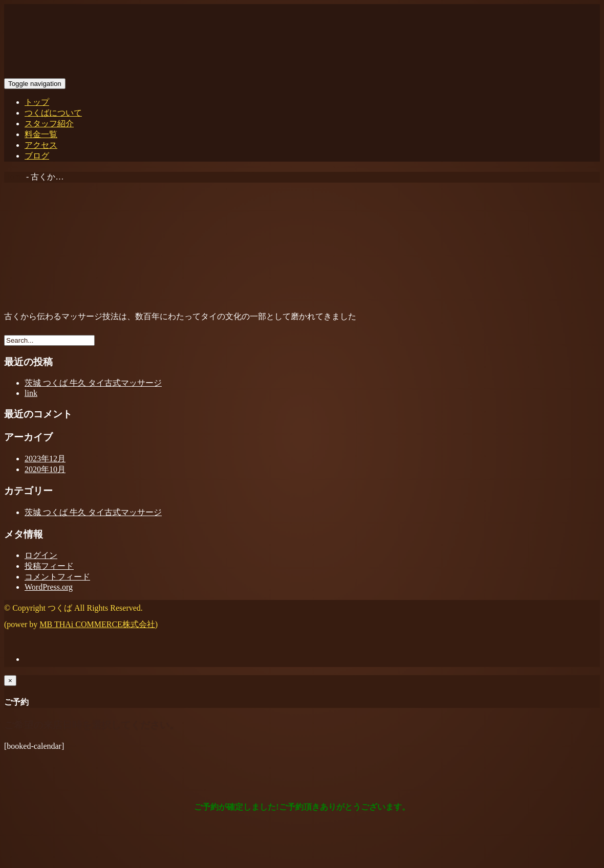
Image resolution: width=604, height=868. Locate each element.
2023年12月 (45, 459)
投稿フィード (49, 566)
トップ (37, 102)
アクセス (41, 145)
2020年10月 (45, 469)
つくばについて (53, 113)
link (31, 393)
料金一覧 (41, 134)
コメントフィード (57, 577)
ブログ (37, 156)
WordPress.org (49, 587)
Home (14, 177)
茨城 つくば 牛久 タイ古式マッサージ (93, 383)
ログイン (41, 555)
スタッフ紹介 (49, 124)
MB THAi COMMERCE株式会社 (97, 624)
